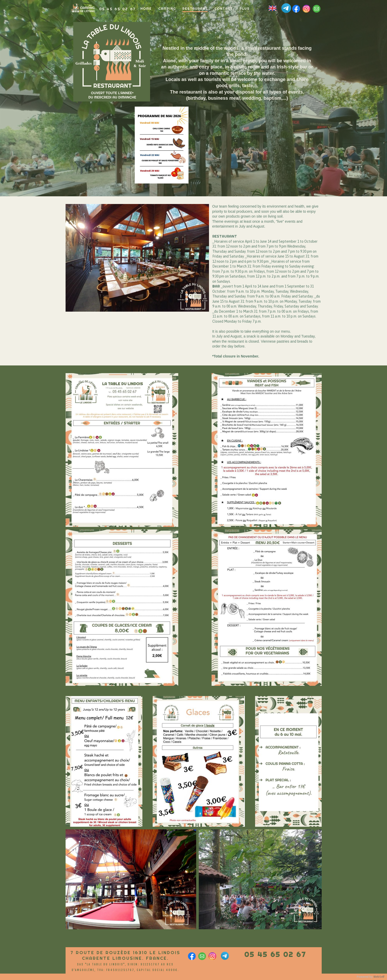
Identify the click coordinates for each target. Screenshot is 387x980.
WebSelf (379, 977)
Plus (244, 8)
